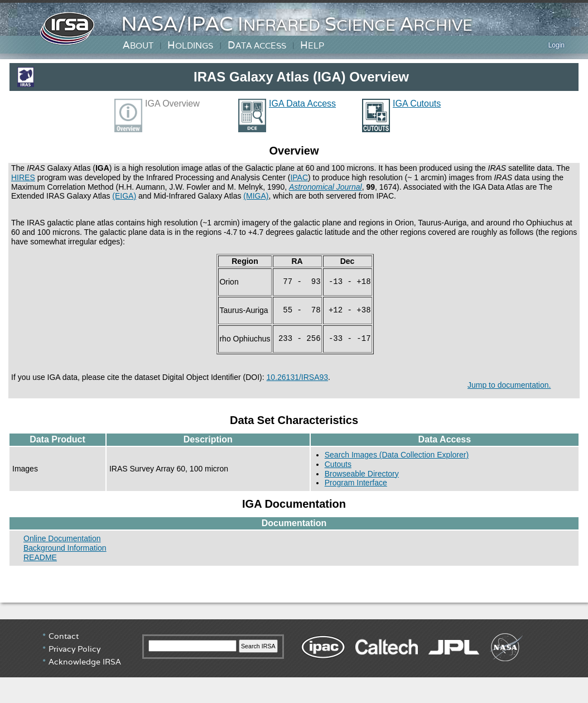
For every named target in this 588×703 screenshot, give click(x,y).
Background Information (65, 548)
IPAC (299, 177)
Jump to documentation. (509, 385)
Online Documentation (62, 538)
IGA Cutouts (417, 103)
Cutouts (338, 464)
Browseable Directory (362, 474)
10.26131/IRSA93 (298, 377)
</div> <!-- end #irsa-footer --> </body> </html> (294, 661)
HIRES (23, 177)
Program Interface (356, 483)
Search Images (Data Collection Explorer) (397, 455)
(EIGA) (124, 196)
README (40, 557)
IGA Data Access (302, 103)
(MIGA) (256, 196)
